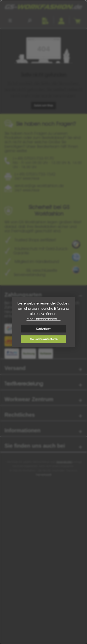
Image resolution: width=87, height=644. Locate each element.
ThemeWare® (44, 475)
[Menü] (10, 20)
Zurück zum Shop (43, 105)
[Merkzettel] (45, 20)
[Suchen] (30, 20)
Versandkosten (64, 462)
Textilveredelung (24, 384)
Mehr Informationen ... (44, 319)
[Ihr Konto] (61, 20)
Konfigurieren (44, 329)
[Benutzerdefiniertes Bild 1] (76, 244)
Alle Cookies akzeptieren (44, 339)
